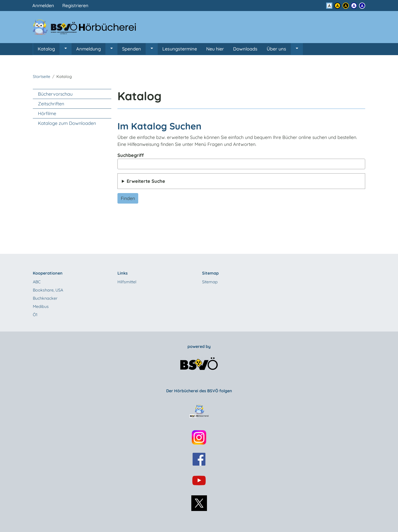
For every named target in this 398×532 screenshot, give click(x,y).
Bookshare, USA (48, 290)
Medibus (41, 306)
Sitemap (210, 282)
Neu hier (215, 49)
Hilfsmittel (127, 282)
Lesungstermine (180, 49)
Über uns (276, 49)
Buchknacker (45, 298)
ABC (37, 282)
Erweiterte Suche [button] (146, 181)
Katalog (46, 49)
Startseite (42, 76)
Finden (128, 198)
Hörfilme (47, 113)
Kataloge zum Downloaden (67, 123)
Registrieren (75, 6)
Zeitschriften (51, 104)
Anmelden (43, 6)
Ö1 (35, 315)
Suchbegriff (131, 155)
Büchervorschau (55, 94)
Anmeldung (88, 49)
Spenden (132, 49)
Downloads (245, 49)
